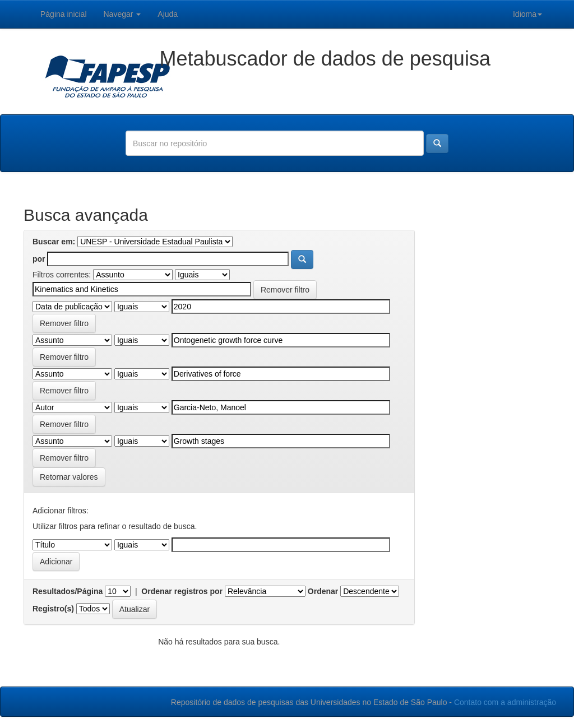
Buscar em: (54, 242)
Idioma (527, 14)
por (39, 259)
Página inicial (64, 14)
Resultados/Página (68, 591)
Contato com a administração (505, 702)
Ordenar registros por (182, 591)
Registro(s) (53, 609)
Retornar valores (69, 477)
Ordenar (323, 591)
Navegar (122, 14)
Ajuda (168, 14)
